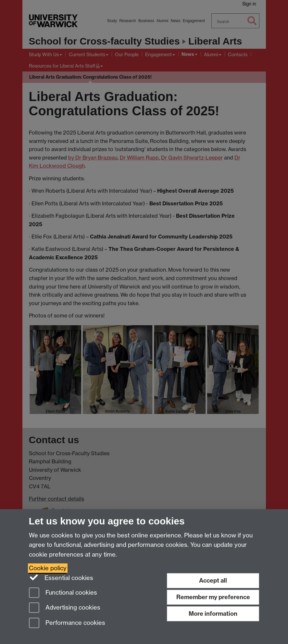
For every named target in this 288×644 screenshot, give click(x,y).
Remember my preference (213, 597)
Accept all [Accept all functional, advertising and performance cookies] (213, 580)
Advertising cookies (65, 608)
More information (213, 614)
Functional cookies (63, 593)
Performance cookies (67, 623)
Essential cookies (61, 577)
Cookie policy (48, 568)
